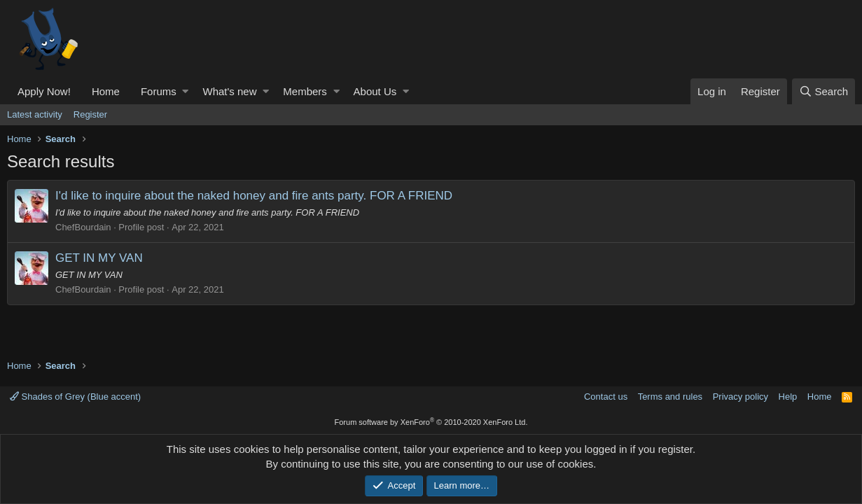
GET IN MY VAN (99, 258)
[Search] (823, 91)
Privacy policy (741, 397)
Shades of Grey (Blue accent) (75, 397)
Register (90, 114)
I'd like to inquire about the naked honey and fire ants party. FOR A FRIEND (254, 196)
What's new (229, 91)
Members (305, 91)
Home (106, 91)
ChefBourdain (83, 227)
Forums (159, 91)
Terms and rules (670, 397)
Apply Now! (44, 91)
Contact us (606, 397)
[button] (185, 91)
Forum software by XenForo (431, 422)
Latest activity (35, 114)
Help (788, 397)
